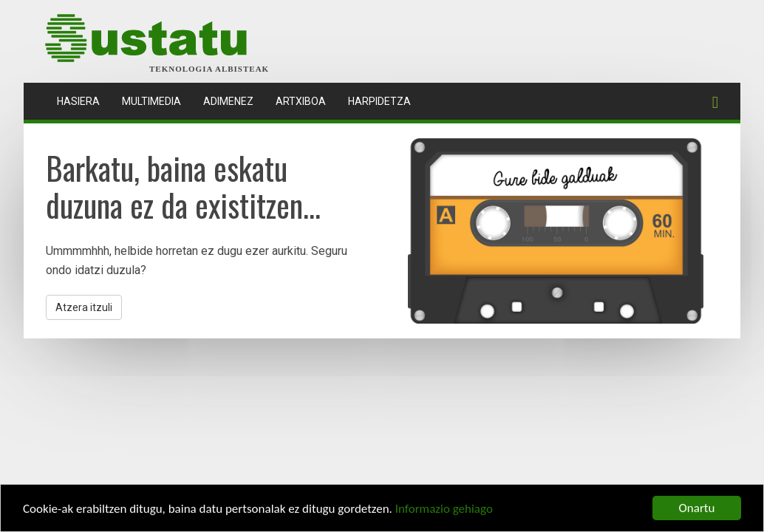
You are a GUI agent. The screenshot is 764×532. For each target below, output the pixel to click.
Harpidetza (379, 101)
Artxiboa (301, 101)
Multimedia (151, 101)
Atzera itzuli (84, 307)
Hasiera (84, 100)
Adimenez (228, 101)
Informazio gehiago (444, 509)
